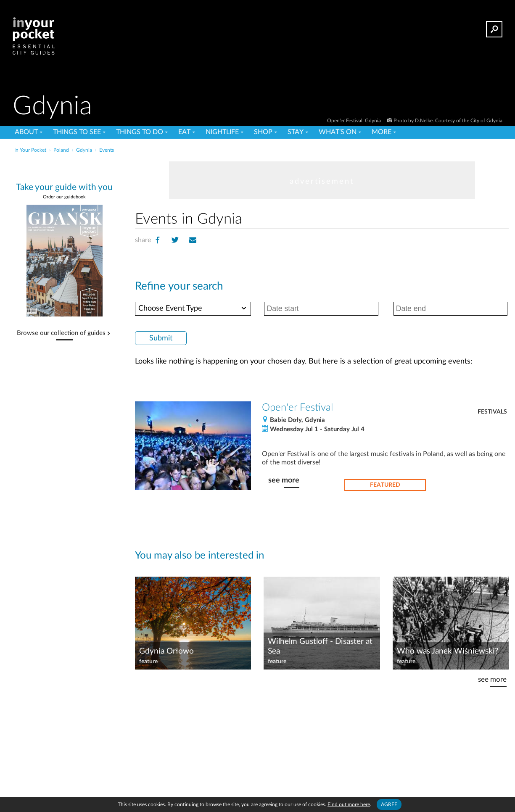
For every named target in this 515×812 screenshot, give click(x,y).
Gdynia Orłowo (166, 651)
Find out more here (349, 804)
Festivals (492, 412)
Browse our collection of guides (61, 333)
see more (284, 480)
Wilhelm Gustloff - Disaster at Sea (320, 646)
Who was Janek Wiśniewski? (448, 651)
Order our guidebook (64, 197)
